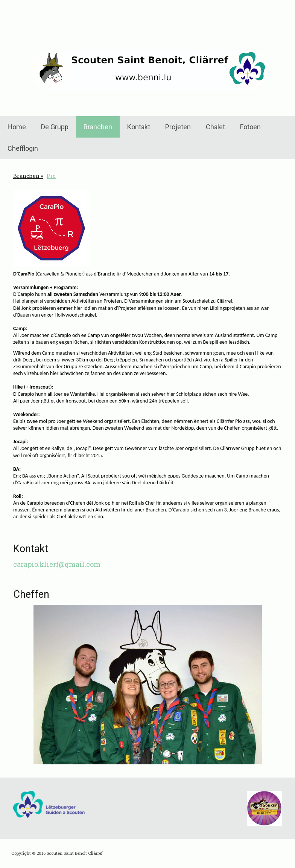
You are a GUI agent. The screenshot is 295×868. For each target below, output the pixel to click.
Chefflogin (23, 148)
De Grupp (55, 127)
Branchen (98, 127)
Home (17, 127)
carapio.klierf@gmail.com (57, 564)
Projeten (178, 127)
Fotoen (250, 127)
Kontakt (139, 127)
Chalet (215, 127)
